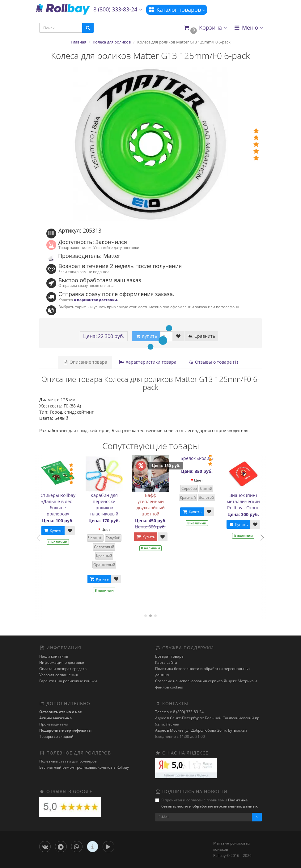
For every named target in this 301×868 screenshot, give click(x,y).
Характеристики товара (148, 362)
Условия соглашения (59, 675)
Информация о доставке (62, 662)
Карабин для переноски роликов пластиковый (107, 504)
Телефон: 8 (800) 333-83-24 (179, 712)
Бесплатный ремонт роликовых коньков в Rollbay (84, 767)
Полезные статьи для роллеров (68, 761)
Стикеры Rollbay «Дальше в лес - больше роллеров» (61, 504)
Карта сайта (166, 662)
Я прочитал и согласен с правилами (206, 803)
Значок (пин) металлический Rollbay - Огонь (246, 501)
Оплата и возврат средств (63, 669)
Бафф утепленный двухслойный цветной (153, 504)
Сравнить (201, 336)
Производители (54, 724)
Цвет (109, 529)
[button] (205, 28)
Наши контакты (54, 656)
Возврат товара (169, 656)
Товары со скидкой (56, 736)
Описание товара (85, 362)
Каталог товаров (177, 10)
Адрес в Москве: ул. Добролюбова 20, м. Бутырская (201, 730)
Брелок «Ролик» (200, 458)
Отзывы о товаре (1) (213, 362)
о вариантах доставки (95, 300)
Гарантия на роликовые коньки (68, 681)
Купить (56, 531)
